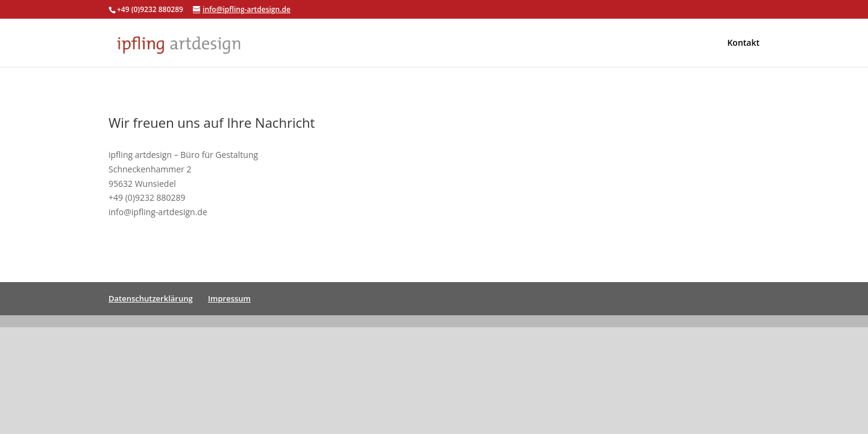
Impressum (229, 298)
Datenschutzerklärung (151, 298)
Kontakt (743, 43)
